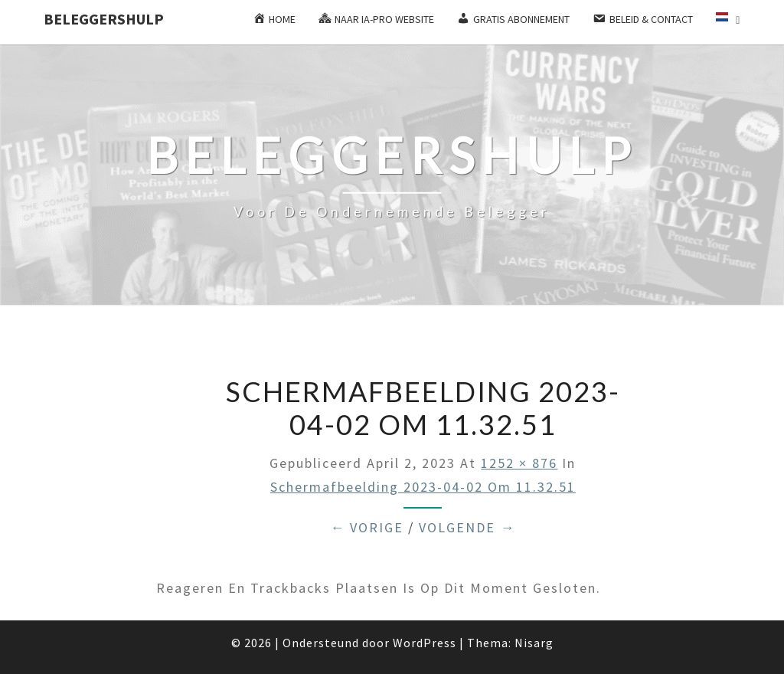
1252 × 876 (519, 463)
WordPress (425, 643)
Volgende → (467, 527)
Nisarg (534, 643)
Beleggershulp (104, 19)
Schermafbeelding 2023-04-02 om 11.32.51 (423, 487)
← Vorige (367, 527)
